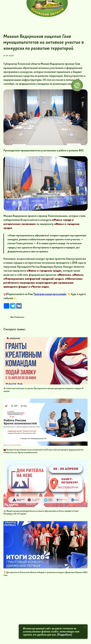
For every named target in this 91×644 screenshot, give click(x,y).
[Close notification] (85, 627)
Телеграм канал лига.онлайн (50, 294)
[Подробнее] (65, 635)
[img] (77, 85)
